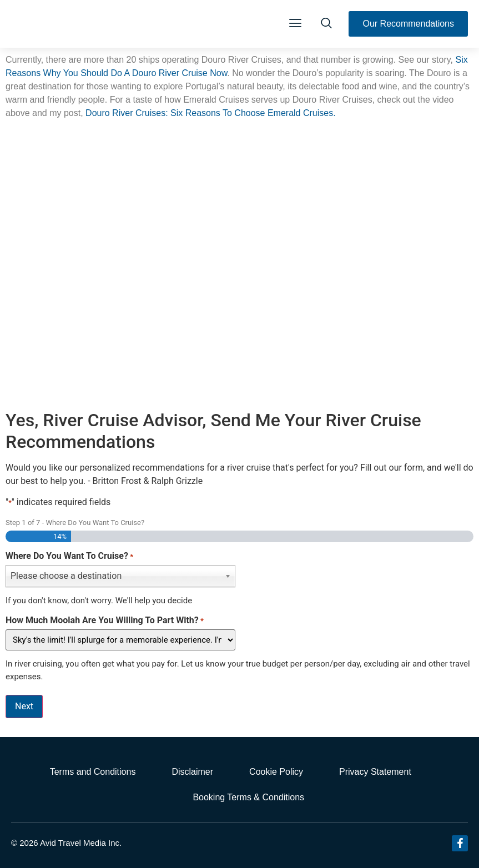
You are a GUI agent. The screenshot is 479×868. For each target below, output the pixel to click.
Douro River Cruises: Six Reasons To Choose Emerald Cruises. (212, 113)
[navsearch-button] (326, 24)
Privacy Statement (375, 772)
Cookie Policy (276, 772)
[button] (295, 24)
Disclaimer (192, 772)
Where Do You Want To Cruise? (69, 556)
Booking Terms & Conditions (248, 797)
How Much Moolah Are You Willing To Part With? (105, 620)
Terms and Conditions (93, 772)
